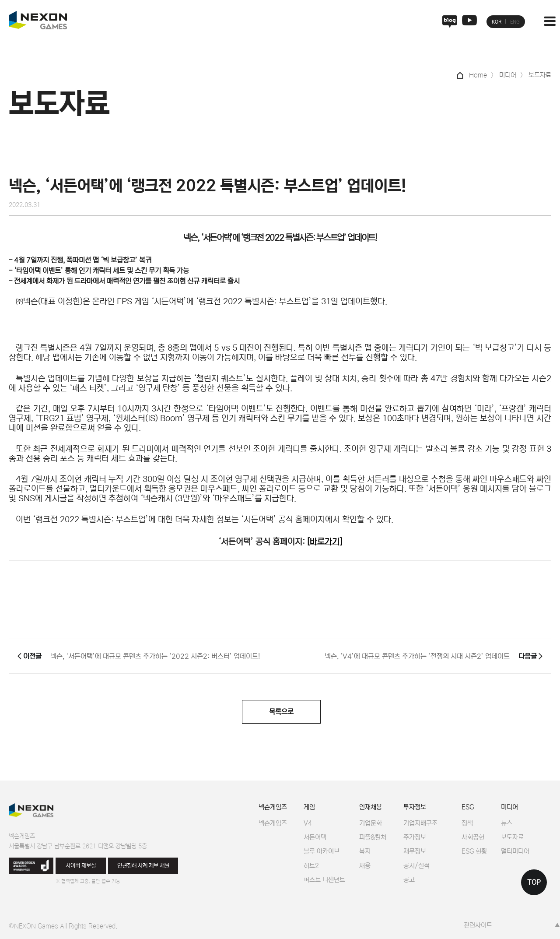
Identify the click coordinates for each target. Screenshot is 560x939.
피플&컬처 (373, 837)
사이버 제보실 (81, 866)
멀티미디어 (515, 851)
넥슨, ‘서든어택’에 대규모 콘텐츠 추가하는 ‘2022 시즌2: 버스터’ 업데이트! (155, 656)
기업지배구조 (420, 823)
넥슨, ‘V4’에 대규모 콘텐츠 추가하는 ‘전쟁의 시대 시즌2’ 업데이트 (417, 656)
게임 (309, 807)
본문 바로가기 (0, 0)
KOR (497, 22)
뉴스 (507, 823)
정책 (467, 823)
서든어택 (315, 837)
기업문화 (371, 823)
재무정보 (415, 851)
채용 (365, 866)
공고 (409, 880)
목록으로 (281, 712)
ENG (515, 22)
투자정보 (415, 807)
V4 (308, 823)
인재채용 (371, 807)
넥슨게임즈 (273, 807)
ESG (468, 807)
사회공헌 (473, 837)
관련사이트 (478, 925)
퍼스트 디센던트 (324, 880)
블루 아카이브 (322, 851)
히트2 (311, 866)
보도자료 (512, 837)
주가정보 (415, 837)
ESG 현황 (474, 851)
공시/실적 (416, 866)
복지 (365, 851)
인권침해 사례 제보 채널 (143, 866)
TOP (534, 882)
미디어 (509, 807)
